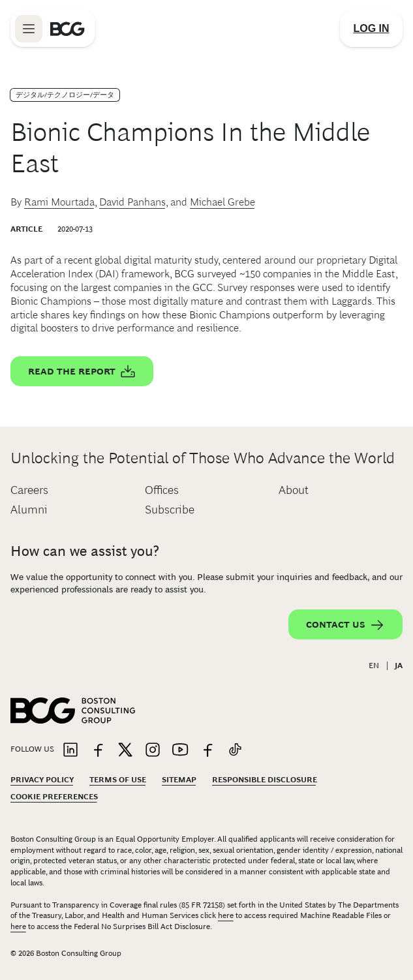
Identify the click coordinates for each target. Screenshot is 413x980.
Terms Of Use (118, 780)
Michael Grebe (222, 202)
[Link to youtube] (180, 751)
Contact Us (345, 625)
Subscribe (170, 510)
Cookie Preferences (54, 797)
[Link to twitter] (125, 751)
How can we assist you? (85, 551)
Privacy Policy (42, 780)
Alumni (29, 510)
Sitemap (179, 780)
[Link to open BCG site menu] (29, 29)
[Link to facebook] (98, 751)
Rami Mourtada (59, 202)
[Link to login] (371, 29)
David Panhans (132, 202)
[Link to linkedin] (70, 751)
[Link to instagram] (153, 751)
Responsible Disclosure (265, 780)
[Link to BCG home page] (68, 29)
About (294, 490)
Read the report (82, 372)
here (226, 915)
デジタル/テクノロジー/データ (65, 95)
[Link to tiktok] (235, 751)
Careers (29, 490)
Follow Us (32, 749)
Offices (162, 490)
